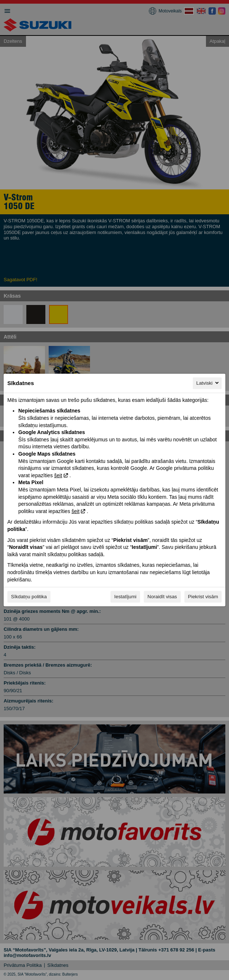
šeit (58, 475)
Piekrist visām (203, 597)
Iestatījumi (125, 597)
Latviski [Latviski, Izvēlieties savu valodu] (208, 383)
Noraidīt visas (162, 597)
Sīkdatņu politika (29, 597)
